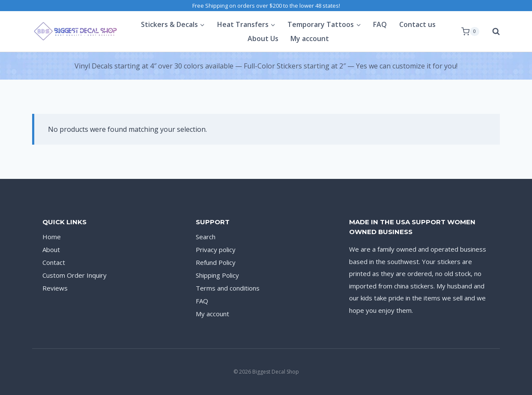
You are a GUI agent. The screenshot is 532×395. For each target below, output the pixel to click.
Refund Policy (216, 262)
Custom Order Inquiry (75, 275)
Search (206, 237)
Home (52, 237)
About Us (263, 39)
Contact (54, 262)
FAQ (380, 24)
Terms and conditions (228, 288)
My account (310, 39)
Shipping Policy (217, 275)
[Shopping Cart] (470, 32)
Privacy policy (216, 249)
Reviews (55, 288)
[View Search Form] (492, 32)
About (51, 249)
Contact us (417, 24)
